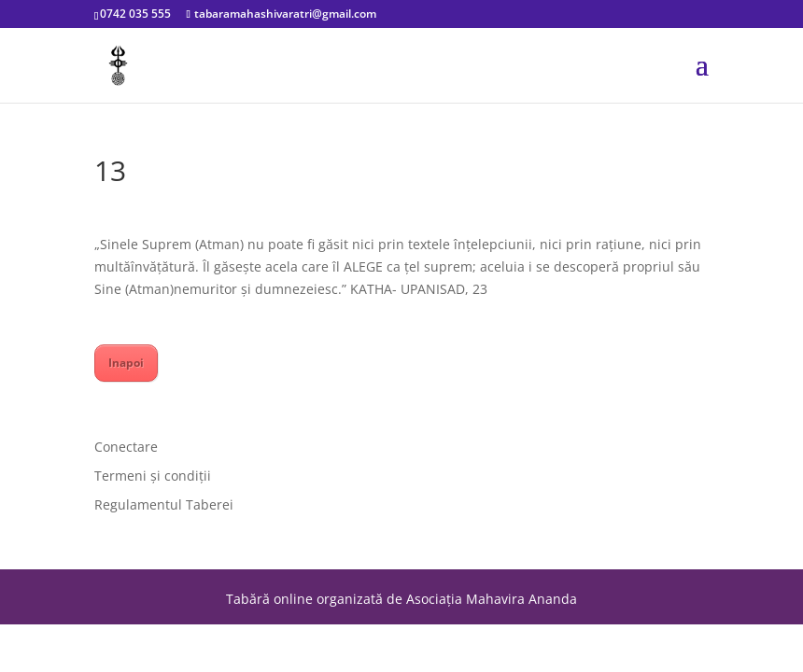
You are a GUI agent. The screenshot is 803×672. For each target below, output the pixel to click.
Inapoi (126, 363)
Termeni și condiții (153, 476)
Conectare (126, 447)
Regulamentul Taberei (164, 504)
